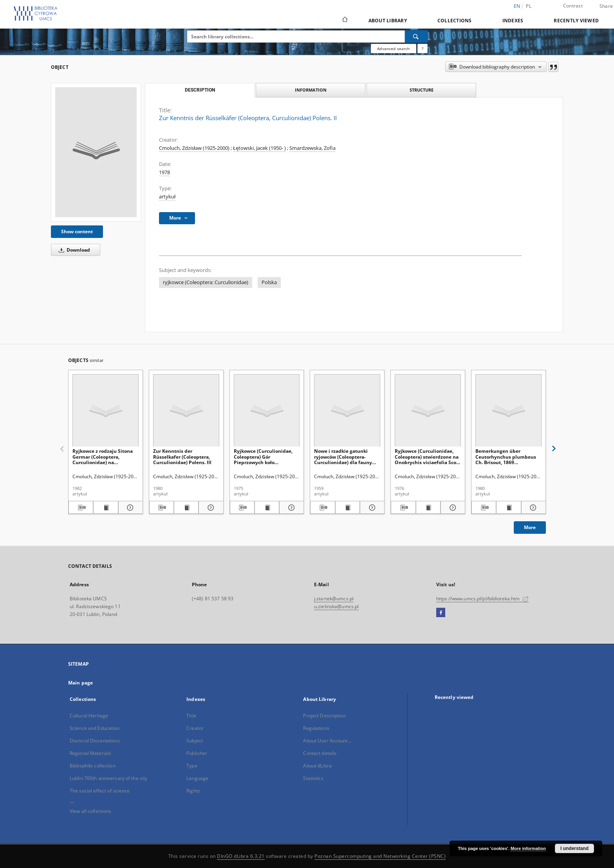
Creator (195, 728)
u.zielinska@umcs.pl (336, 606)
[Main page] (344, 20)
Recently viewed (576, 21)
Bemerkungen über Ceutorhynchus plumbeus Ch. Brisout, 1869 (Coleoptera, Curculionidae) (507, 457)
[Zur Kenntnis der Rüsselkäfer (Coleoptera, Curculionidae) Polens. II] (96, 152)
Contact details (320, 753)
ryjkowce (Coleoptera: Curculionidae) (206, 282)
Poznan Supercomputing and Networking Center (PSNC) (380, 856)
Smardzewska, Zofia (312, 148)
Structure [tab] (422, 90)
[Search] (416, 36)
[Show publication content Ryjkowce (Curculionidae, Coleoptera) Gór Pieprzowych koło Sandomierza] (267, 508)
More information (528, 848)
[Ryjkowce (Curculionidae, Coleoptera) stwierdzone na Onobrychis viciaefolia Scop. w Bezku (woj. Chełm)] (428, 411)
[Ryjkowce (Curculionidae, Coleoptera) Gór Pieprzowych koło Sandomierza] (267, 411)
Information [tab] (311, 90)
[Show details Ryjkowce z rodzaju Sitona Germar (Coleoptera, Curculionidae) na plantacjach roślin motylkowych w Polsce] (129, 508)
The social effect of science (100, 791)
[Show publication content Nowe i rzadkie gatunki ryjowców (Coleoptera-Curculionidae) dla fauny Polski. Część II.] (348, 508)
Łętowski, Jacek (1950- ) (259, 148)
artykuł (167, 197)
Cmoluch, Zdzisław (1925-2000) (194, 148)
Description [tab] (200, 90)
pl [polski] (529, 6)
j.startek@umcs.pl (334, 599)
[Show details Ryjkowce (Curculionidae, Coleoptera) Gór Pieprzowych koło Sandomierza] (290, 508)
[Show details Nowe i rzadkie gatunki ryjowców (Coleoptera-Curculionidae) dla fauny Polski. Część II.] (371, 508)
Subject (195, 741)
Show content (77, 231)
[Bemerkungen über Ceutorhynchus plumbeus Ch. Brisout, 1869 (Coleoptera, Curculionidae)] (508, 411)
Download (73, 250)
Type (192, 766)
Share (606, 6)
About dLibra (317, 766)
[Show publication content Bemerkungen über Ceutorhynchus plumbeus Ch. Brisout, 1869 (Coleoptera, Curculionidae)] (508, 508)
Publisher (197, 753)
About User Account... (327, 741)
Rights (193, 791)
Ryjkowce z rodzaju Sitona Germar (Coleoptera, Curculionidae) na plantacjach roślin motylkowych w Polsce (103, 457)
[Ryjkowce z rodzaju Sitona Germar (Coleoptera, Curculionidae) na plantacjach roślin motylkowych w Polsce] (106, 411)
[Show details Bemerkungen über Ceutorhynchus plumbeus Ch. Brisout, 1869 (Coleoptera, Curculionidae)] (532, 508)
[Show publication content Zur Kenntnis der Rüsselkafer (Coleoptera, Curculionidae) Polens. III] (186, 508)
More (530, 527)
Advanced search (393, 49)
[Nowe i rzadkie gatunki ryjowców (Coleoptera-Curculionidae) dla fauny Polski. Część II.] (347, 411)
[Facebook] (441, 613)
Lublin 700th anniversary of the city (108, 778)
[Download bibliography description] (81, 508)
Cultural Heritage (89, 716)
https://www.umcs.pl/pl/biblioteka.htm (482, 599)
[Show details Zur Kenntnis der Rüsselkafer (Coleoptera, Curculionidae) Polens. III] (210, 508)
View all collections (90, 811)
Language (197, 778)
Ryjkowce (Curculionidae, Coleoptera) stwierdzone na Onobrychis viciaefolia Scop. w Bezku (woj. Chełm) (428, 457)
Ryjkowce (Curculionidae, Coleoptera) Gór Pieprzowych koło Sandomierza (263, 457)
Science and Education (95, 728)
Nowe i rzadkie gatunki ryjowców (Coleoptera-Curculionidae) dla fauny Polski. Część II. (343, 457)
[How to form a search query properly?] (423, 49)
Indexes (513, 21)
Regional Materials (90, 753)
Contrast (573, 6)
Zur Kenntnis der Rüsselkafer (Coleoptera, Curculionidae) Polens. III (182, 457)
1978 (164, 172)
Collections (455, 21)
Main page (80, 683)
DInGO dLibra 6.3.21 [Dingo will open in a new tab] (241, 856)
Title (191, 716)
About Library (388, 21)
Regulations (316, 728)
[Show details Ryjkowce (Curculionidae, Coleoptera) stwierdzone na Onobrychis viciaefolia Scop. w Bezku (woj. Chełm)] (452, 508)
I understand (574, 848)
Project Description (324, 716)
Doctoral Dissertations (95, 741)
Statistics (313, 778)
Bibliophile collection (93, 766)
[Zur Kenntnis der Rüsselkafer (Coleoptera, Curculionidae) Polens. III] (186, 411)
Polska (269, 282)
